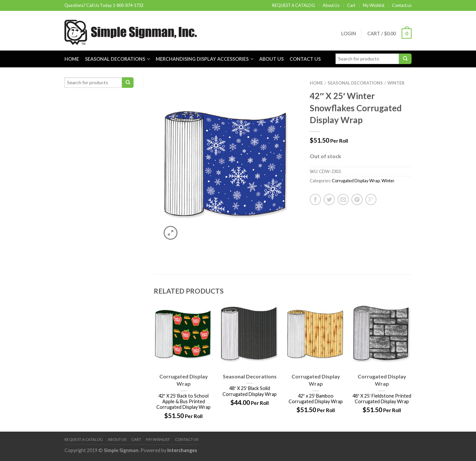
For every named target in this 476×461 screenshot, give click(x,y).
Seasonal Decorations (115, 59)
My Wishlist (374, 5)
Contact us (402, 5)
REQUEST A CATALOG (294, 5)
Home (72, 59)
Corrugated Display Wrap (356, 181)
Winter (396, 83)
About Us (331, 5)
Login (349, 34)
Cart (351, 5)
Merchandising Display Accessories (202, 59)
